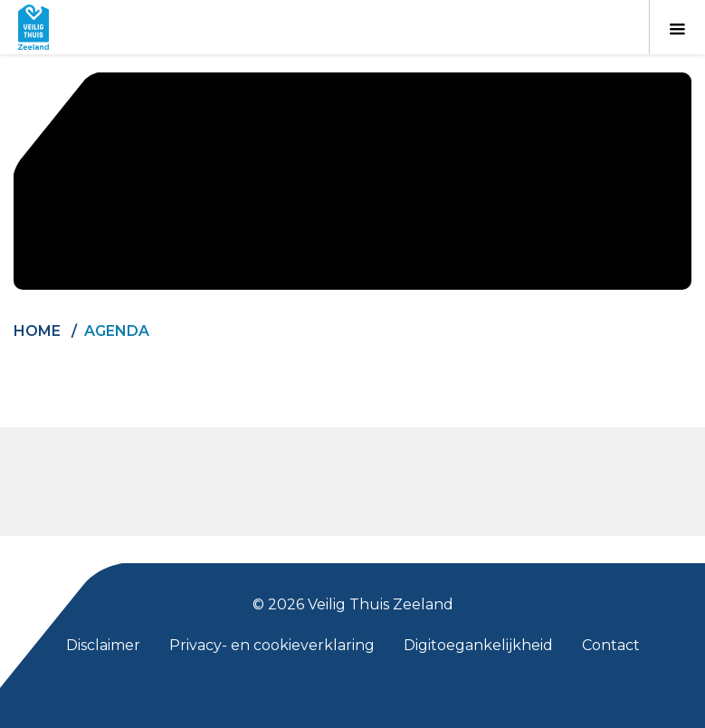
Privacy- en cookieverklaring (272, 645)
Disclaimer (103, 645)
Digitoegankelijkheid (478, 645)
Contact (611, 645)
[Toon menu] (677, 27)
